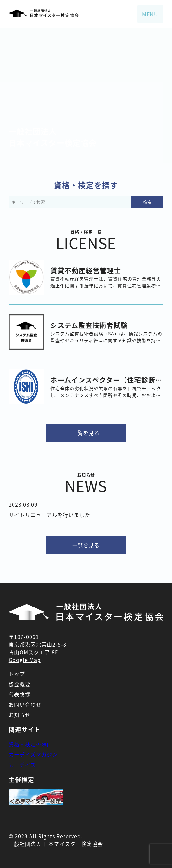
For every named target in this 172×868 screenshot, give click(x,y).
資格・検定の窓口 (30, 744)
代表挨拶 (20, 694)
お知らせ (20, 715)
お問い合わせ (25, 704)
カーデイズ (22, 765)
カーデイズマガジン (33, 754)
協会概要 (20, 684)
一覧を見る (86, 433)
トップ (17, 674)
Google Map (25, 660)
